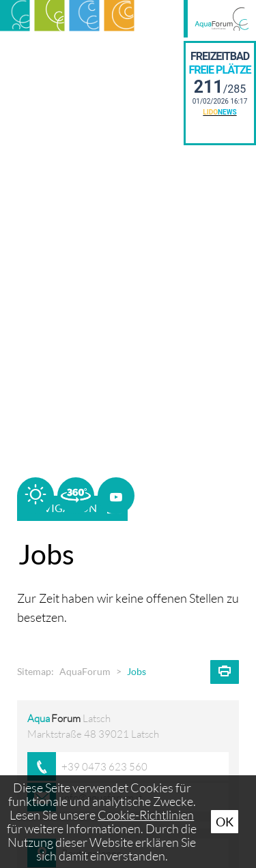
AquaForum (85, 672)
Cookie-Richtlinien (146, 815)
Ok (225, 822)
